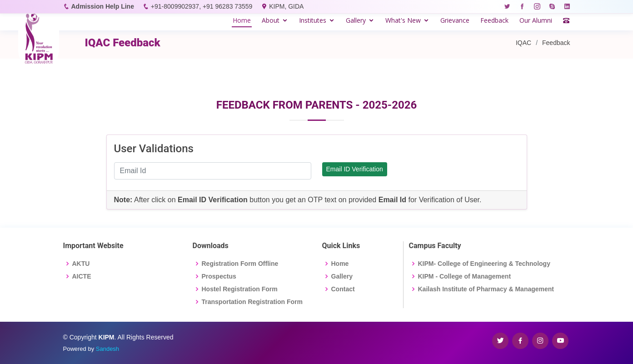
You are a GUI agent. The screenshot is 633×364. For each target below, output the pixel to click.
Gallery (356, 20)
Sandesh (107, 349)
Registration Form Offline (240, 264)
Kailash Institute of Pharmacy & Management (486, 289)
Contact (343, 289)
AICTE (82, 276)
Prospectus (219, 276)
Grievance (455, 20)
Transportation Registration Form (252, 302)
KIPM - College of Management (465, 276)
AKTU (81, 264)
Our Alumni (536, 20)
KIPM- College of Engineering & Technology (484, 264)
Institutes (313, 20)
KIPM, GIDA (286, 6)
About (271, 20)
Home (242, 20)
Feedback (494, 20)
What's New (403, 20)
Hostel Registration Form (240, 289)
